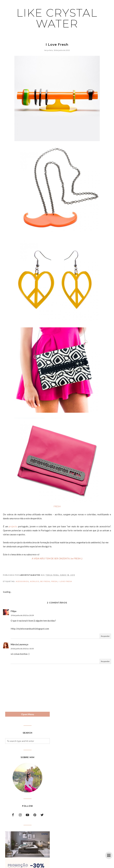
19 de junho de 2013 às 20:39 (22, 615)
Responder (105, 636)
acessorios (22, 581)
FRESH (57, 506)
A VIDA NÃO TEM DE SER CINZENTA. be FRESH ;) (57, 558)
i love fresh (65, 581)
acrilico (35, 581)
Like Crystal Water (57, 18)
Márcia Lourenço (19, 644)
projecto (13, 526)
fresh (54, 581)
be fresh (45, 581)
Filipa (14, 611)
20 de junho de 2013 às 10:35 (22, 649)
